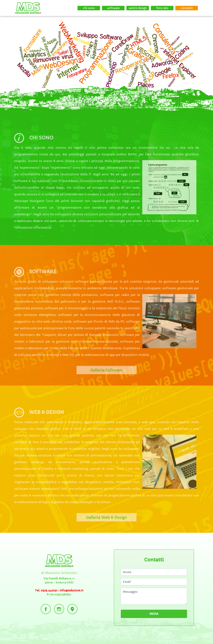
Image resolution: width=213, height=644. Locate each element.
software (113, 8)
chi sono (89, 8)
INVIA (154, 614)
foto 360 (162, 8)
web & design (138, 8)
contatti (187, 8)
